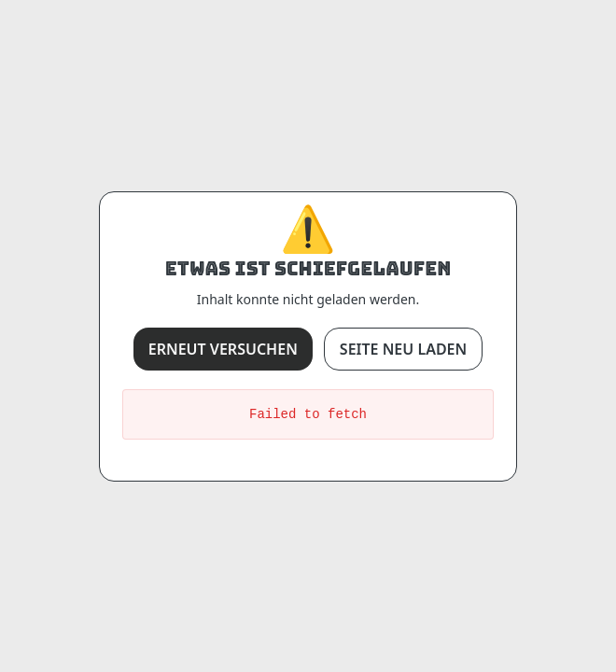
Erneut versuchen (223, 349)
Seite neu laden (403, 349)
